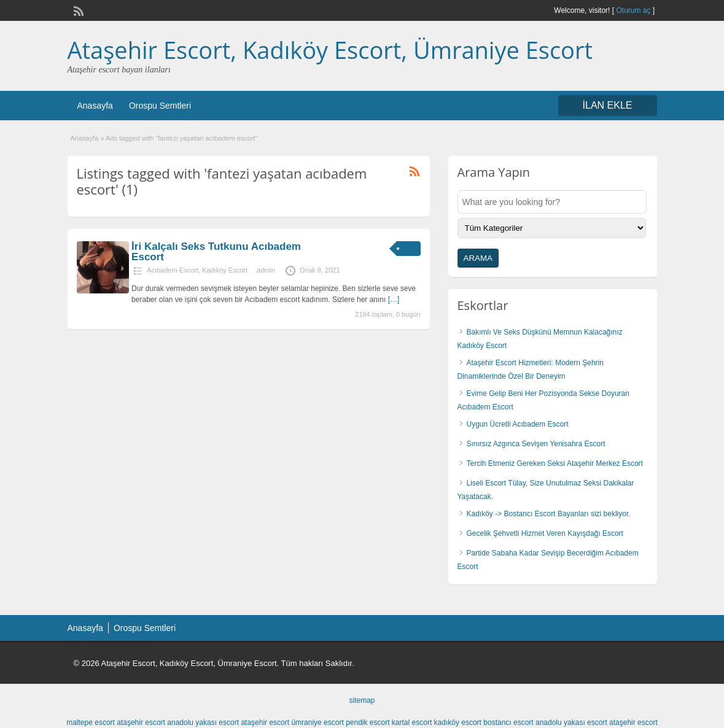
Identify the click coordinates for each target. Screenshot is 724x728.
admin (266, 270)
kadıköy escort (458, 722)
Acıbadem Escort (173, 270)
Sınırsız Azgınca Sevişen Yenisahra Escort (536, 444)
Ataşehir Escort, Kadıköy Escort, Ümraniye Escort (330, 50)
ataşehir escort (141, 722)
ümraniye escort (317, 722)
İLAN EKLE (608, 105)
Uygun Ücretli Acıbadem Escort (518, 424)
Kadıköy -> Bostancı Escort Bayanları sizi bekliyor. (549, 514)
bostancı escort (508, 722)
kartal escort (412, 722)
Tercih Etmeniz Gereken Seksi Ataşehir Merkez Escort (555, 463)
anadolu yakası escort (203, 722)
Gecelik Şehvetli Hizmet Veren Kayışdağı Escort (545, 533)
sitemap (362, 700)
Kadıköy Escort (225, 270)
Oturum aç (634, 10)
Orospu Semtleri (160, 106)
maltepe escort (91, 722)
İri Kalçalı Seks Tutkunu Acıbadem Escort (216, 252)
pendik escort (368, 722)
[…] (394, 300)
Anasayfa (95, 106)
